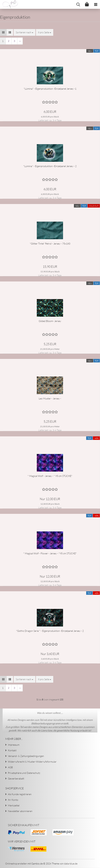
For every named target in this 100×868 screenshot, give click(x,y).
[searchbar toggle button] (78, 4)
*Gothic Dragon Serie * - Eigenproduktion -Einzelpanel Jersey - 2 (50, 631)
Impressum (14, 745)
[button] (3, 32)
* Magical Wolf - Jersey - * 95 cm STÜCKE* (50, 476)
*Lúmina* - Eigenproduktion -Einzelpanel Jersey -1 (50, 89)
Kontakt (12, 750)
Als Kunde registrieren (20, 794)
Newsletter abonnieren (20, 811)
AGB (10, 767)
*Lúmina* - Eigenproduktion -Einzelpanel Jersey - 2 (50, 166)
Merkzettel (14, 805)
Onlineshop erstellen (16, 864)
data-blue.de (71, 864)
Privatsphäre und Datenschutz (24, 773)
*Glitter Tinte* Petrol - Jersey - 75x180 (50, 244)
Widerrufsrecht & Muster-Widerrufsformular (32, 762)
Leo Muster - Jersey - (50, 398)
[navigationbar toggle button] (96, 4)
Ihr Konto (13, 800)
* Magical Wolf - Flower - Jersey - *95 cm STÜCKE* (50, 553)
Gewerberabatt (16, 778)
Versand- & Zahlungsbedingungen (26, 756)
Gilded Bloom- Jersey (50, 321)
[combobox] (25, 32)
